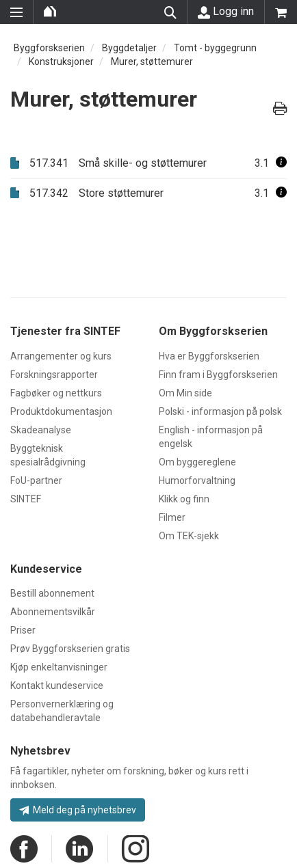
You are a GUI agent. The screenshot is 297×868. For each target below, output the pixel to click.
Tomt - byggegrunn (215, 48)
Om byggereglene (197, 462)
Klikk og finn (184, 499)
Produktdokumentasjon (61, 411)
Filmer (172, 517)
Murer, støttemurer (152, 62)
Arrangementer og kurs (61, 356)
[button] (281, 163)
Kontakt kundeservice (57, 686)
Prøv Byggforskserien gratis (70, 649)
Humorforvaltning (197, 480)
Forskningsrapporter (54, 375)
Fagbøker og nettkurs (56, 393)
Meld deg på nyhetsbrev (78, 810)
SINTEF (26, 499)
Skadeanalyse (41, 430)
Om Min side (185, 393)
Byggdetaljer (129, 48)
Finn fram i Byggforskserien (218, 375)
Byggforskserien (49, 48)
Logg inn (226, 12)
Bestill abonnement (52, 593)
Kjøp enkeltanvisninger (59, 667)
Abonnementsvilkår (53, 612)
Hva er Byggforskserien (209, 356)
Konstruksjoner (61, 62)
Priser (23, 630)
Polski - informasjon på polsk (220, 411)
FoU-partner (36, 480)
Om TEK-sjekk (189, 536)
